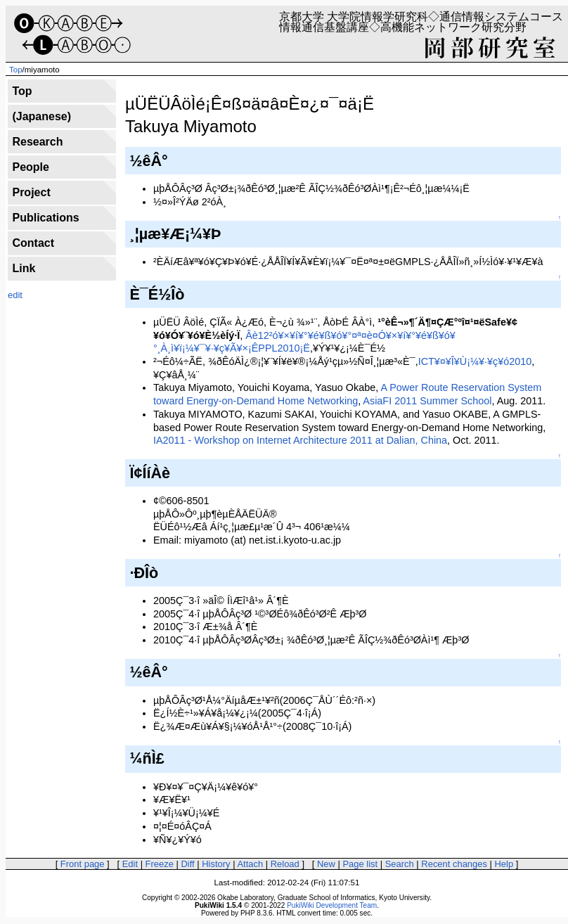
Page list (360, 864)
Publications (45, 218)
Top (16, 70)
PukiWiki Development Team (332, 905)
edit (15, 295)
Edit (130, 864)
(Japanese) (41, 116)
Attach (250, 864)
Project (31, 192)
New (326, 864)
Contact (33, 243)
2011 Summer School (443, 401)
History (216, 864)
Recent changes (454, 864)
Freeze (160, 864)
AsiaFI (377, 401)
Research (37, 142)
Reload (285, 864)
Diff (187, 864)
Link (24, 268)
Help (504, 864)
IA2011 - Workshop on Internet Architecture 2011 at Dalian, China (300, 440)
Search (400, 864)
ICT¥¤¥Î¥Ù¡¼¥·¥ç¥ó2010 (475, 361)
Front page (83, 864)
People (30, 167)
